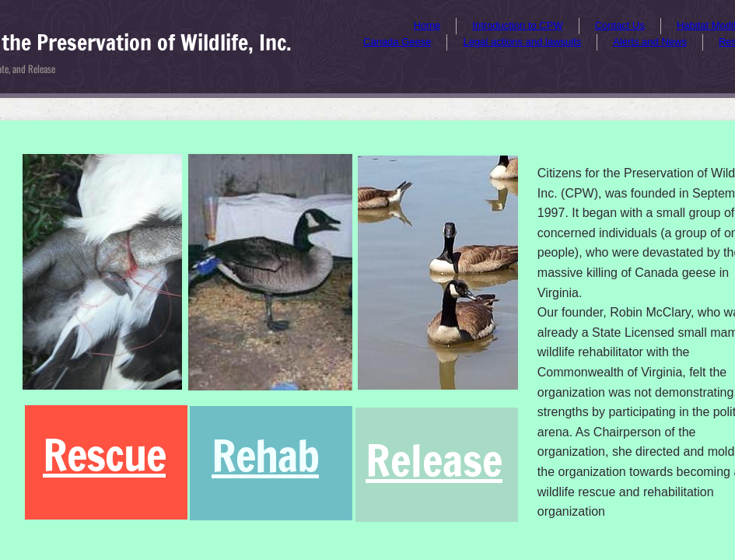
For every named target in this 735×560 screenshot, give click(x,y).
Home (427, 25)
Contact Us (620, 25)
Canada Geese (397, 42)
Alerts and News (650, 42)
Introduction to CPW (517, 25)
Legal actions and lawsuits (522, 42)
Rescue (104, 455)
